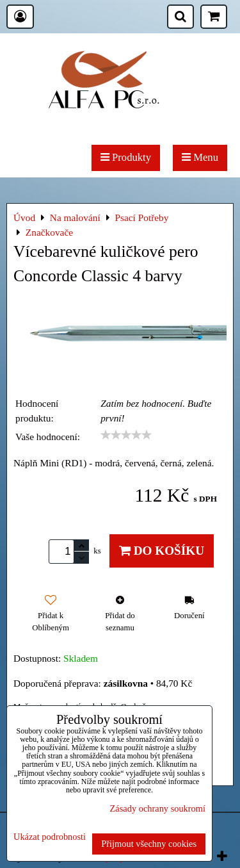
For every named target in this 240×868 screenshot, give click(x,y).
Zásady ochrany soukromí (158, 808)
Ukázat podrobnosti (50, 837)
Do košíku (162, 551)
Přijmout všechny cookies (149, 844)
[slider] (126, 435)
